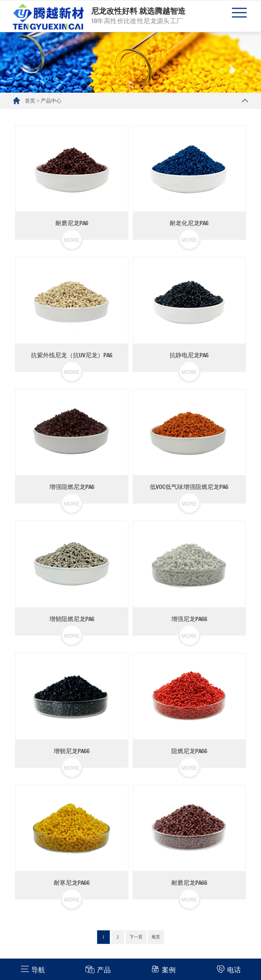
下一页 (136, 937)
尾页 (156, 937)
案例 (163, 969)
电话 (229, 969)
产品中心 (51, 101)
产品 (98, 969)
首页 (30, 101)
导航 (33, 969)
